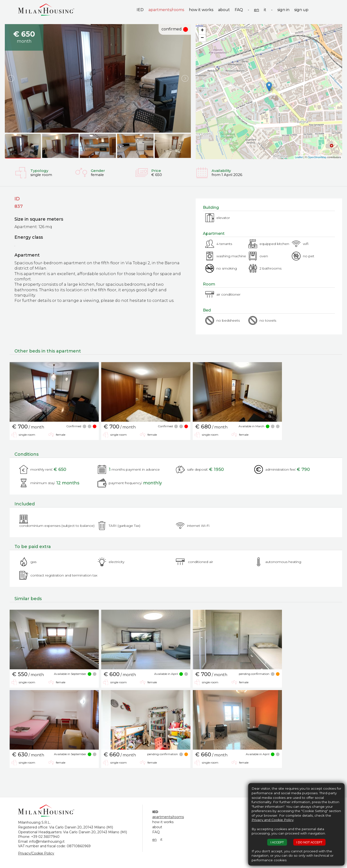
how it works (201, 10)
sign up (301, 10)
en (257, 10)
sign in (283, 10)
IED (140, 10)
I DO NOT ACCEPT (309, 842)
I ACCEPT (277, 842)
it (265, 10)
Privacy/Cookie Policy (36, 853)
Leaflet (299, 157)
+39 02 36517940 (45, 837)
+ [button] (202, 31)
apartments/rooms (166, 10)
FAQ (239, 10)
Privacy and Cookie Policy (273, 820)
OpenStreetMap (317, 157)
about (224, 10)
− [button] (202, 38)
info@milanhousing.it (47, 841)
